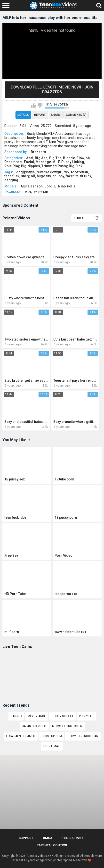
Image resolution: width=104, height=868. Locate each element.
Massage (43, 162)
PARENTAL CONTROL (52, 845)
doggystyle (26, 172)
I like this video (34, 106)
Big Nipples (31, 166)
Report (40, 115)
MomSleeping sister (67, 726)
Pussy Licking (73, 162)
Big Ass (41, 158)
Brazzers (38, 152)
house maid (52, 746)
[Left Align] (7, 6)
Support (26, 838)
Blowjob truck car (83, 736)
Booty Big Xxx (62, 716)
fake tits (72, 176)
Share (56, 115)
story (25, 176)
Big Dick (76, 166)
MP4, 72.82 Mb (36, 192)
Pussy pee (86, 716)
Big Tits (55, 158)
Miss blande (37, 716)
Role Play (12, 166)
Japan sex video (34, 726)
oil (33, 176)
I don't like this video (40, 106)
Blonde (69, 158)
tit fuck (86, 176)
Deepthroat (13, 162)
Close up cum (52, 736)
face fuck (12, 176)
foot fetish (80, 172)
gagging (11, 180)
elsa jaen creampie (21, 736)
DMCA (48, 838)
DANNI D (16, 716)
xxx (67, 172)
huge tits (44, 176)
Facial (29, 162)
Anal (30, 158)
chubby (58, 176)
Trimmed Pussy (54, 166)
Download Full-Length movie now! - (52, 90)
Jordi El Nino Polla (60, 186)
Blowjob (83, 158)
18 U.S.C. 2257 (72, 838)
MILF (56, 162)
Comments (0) (76, 115)
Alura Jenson (32, 186)
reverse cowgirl (50, 172)
